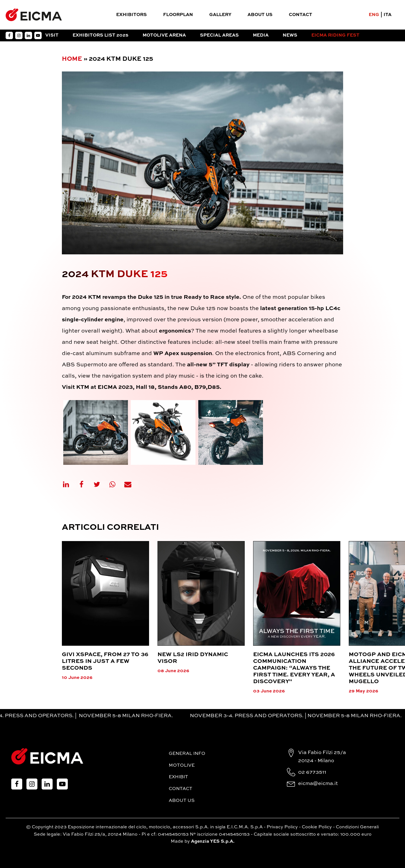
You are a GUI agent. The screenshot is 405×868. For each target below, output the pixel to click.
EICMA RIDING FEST (335, 35)
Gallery (220, 15)
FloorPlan (178, 15)
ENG (374, 15)
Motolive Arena (164, 35)
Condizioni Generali (357, 827)
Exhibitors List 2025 (101, 35)
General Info (187, 754)
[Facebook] (85, 484)
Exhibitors (131, 15)
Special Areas (219, 35)
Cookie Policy (317, 827)
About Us (260, 15)
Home (72, 59)
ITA (388, 15)
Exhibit (178, 777)
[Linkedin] (69, 484)
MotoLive (182, 766)
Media (261, 35)
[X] (100, 484)
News (290, 35)
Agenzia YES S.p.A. (213, 842)
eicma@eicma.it (318, 784)
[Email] (131, 484)
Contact (301, 15)
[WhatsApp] (116, 484)
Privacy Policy (282, 827)
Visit (52, 35)
